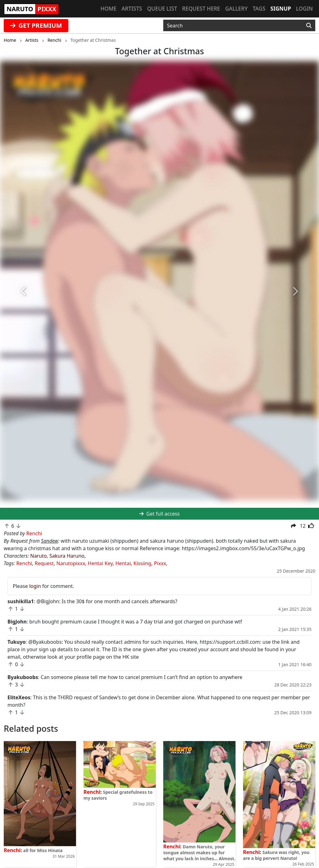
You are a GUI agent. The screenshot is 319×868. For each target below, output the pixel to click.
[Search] (309, 26)
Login (304, 9)
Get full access (159, 514)
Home (109, 9)
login (35, 586)
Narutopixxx (71, 563)
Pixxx (160, 563)
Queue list (162, 9)
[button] (24, 291)
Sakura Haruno (67, 556)
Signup (281, 9)
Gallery (236, 9)
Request (44, 563)
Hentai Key (100, 563)
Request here (201, 9)
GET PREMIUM (36, 25)
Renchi (24, 563)
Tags (259, 9)
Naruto (38, 556)
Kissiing (142, 563)
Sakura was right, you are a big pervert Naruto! (276, 855)
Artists (132, 9)
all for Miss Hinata (43, 850)
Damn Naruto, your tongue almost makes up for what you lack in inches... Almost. (199, 853)
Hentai (123, 563)
